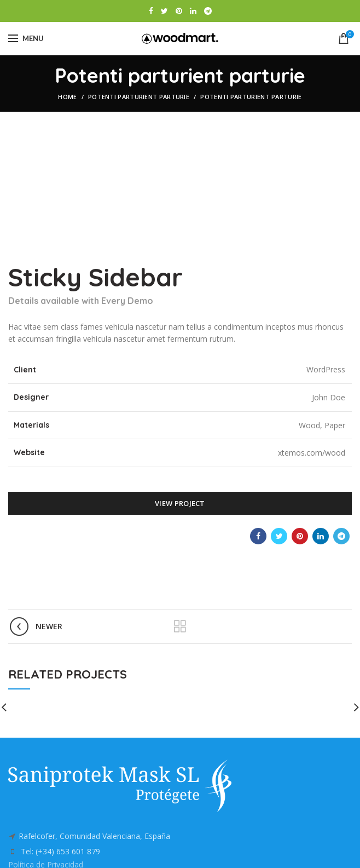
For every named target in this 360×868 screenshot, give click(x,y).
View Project (180, 503)
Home (67, 97)
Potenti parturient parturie (139, 97)
